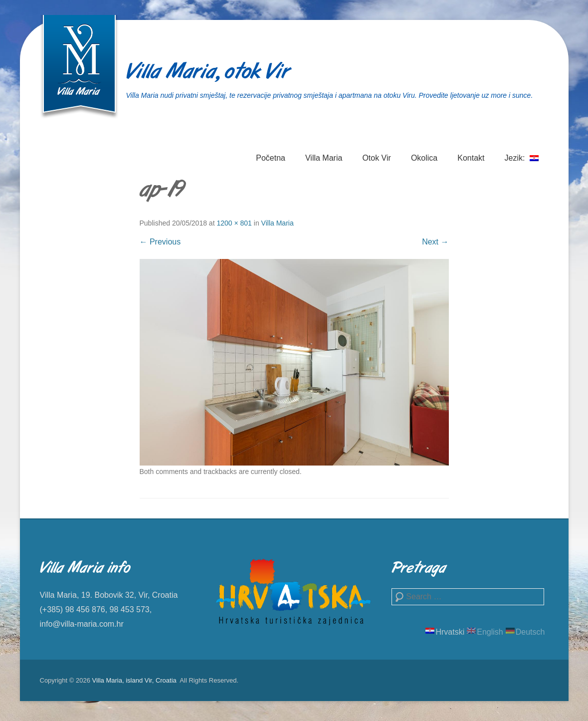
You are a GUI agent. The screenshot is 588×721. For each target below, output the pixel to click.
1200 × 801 (234, 223)
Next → (435, 242)
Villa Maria (324, 158)
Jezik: (522, 164)
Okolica (424, 158)
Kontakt (471, 158)
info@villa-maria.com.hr (82, 624)
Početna (271, 158)
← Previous (160, 242)
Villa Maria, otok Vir (208, 73)
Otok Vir (377, 158)
